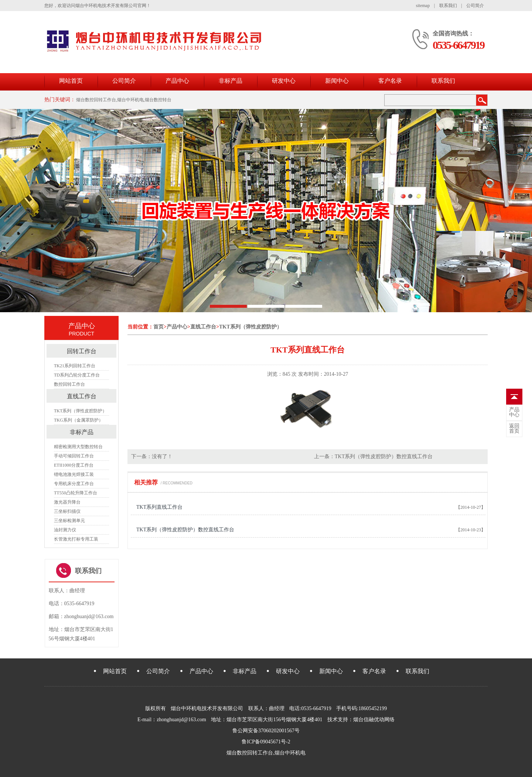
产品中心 (177, 81)
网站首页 (71, 81)
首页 (158, 327)
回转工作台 (82, 351)
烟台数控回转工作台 (250, 753)
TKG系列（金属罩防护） (79, 420)
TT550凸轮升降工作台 (76, 493)
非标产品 (231, 81)
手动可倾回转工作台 (74, 456)
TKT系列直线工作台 (159, 507)
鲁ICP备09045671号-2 (266, 742)
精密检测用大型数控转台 (78, 447)
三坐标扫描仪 (67, 511)
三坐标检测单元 (69, 521)
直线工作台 (203, 327)
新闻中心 (337, 81)
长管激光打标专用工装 (76, 539)
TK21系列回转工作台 (75, 366)
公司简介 (475, 6)
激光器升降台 (67, 502)
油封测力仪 (65, 530)
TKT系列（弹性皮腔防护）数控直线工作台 (384, 456)
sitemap (423, 6)
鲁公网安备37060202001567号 (266, 731)
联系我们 (448, 6)
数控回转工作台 (69, 384)
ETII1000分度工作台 (74, 465)
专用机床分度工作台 (74, 484)
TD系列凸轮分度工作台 (77, 375)
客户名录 (390, 81)
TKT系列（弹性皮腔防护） (250, 327)
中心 (514, 412)
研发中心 (284, 81)
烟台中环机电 (290, 753)
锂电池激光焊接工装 (74, 474)
